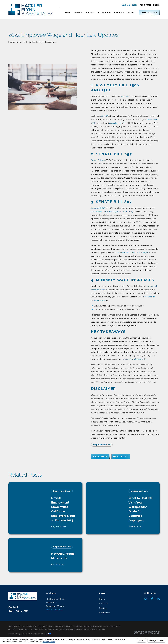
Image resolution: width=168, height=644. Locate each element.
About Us (104, 604)
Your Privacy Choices (41, 634)
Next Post (121, 456)
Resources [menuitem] (119, 13)
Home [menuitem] (68, 13)
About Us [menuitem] (78, 13)
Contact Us (149, 13)
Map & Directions (54, 610)
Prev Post (100, 456)
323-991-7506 (150, 5)
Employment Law (102, 445)
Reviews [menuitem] (131, 13)
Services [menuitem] (90, 13)
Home (102, 599)
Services (103, 608)
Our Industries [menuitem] (104, 13)
